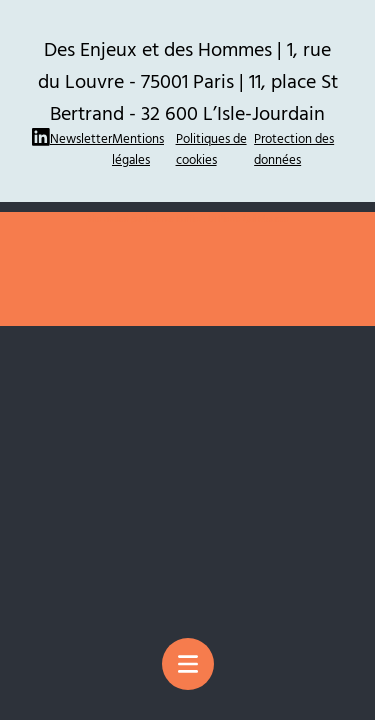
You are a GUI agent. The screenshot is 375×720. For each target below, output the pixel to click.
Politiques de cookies (211, 148)
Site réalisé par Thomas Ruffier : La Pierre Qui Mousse (188, 218)
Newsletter (81, 138)
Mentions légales (138, 148)
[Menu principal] (188, 664)
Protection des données (294, 148)
